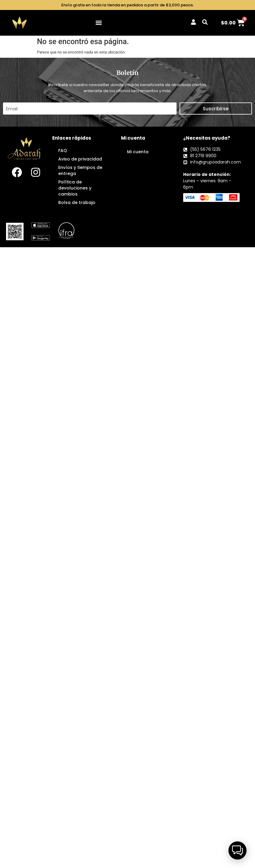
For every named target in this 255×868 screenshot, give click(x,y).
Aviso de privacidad (80, 159)
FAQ (63, 151)
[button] (99, 23)
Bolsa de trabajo (77, 202)
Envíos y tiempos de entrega (80, 170)
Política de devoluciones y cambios (75, 188)
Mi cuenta (138, 152)
